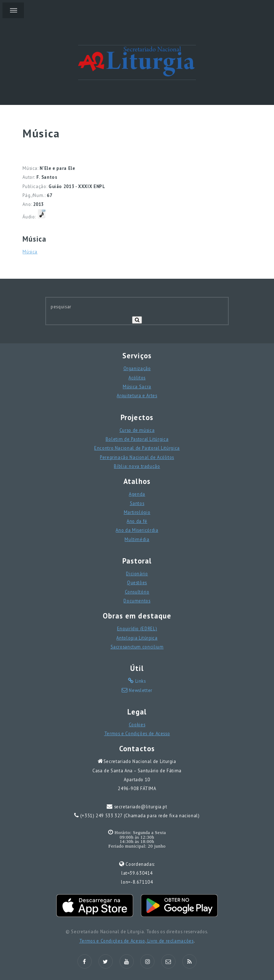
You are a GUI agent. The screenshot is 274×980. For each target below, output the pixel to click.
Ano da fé (137, 521)
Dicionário (137, 574)
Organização (137, 368)
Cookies (137, 724)
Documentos (137, 601)
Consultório (137, 592)
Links (140, 681)
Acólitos (137, 378)
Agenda (137, 494)
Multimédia (137, 539)
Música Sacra (137, 387)
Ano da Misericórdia (137, 530)
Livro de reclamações (170, 941)
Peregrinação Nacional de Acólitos (137, 457)
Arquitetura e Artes (137, 395)
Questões (137, 582)
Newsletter (140, 690)
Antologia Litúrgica (137, 638)
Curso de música (137, 430)
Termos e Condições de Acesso (137, 733)
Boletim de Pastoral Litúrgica (137, 439)
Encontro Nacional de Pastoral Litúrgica (137, 448)
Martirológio (137, 512)
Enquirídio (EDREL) (137, 628)
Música (30, 252)
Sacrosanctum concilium (137, 647)
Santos (137, 503)
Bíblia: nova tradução (137, 466)
